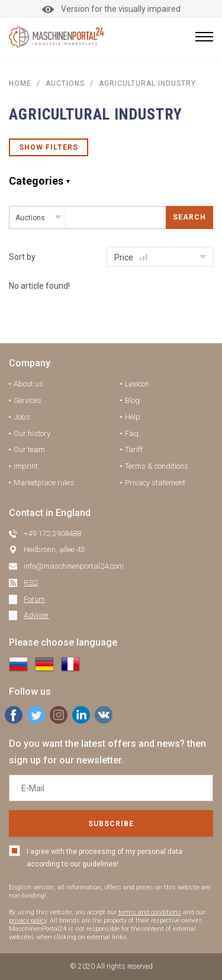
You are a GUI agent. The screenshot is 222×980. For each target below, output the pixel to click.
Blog (132, 400)
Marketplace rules (44, 483)
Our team (29, 449)
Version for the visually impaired (111, 9)
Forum (34, 599)
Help (133, 417)
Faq (132, 433)
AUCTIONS (65, 83)
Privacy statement (155, 483)
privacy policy (28, 921)
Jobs (22, 417)
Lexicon (137, 384)
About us (28, 384)
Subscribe (111, 824)
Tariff (134, 449)
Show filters (49, 147)
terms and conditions (150, 912)
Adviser (36, 615)
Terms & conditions (157, 466)
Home (20, 83)
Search (189, 217)
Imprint (26, 466)
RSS (31, 583)
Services (28, 400)
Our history (32, 433)
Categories (36, 181)
